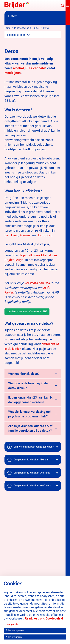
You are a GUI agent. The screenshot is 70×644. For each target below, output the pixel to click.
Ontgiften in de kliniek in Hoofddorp (32, 485)
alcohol (18, 68)
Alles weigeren (14, 637)
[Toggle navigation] (65, 6)
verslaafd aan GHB (38, 283)
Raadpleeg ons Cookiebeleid (44, 618)
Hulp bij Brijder (16, 35)
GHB (29, 68)
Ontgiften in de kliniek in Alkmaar (31, 459)
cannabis (40, 68)
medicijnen (13, 73)
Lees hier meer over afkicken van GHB (27, 311)
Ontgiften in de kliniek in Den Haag (32, 473)
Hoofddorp (44, 235)
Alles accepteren (15, 630)
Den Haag (11, 235)
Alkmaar (26, 235)
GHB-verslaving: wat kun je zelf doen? (34, 447)
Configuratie (12, 624)
